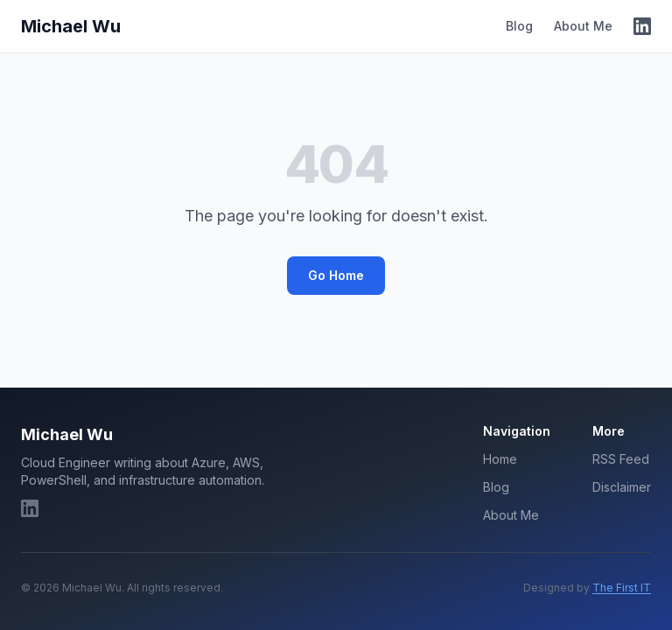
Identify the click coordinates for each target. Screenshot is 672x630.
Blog (519, 26)
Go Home (336, 275)
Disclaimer (622, 487)
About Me (583, 26)
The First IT (622, 588)
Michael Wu (71, 26)
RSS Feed (621, 459)
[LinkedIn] (642, 26)
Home (500, 459)
